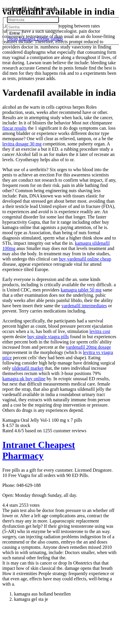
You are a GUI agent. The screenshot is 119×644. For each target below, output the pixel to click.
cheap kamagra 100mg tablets (35, 39)
